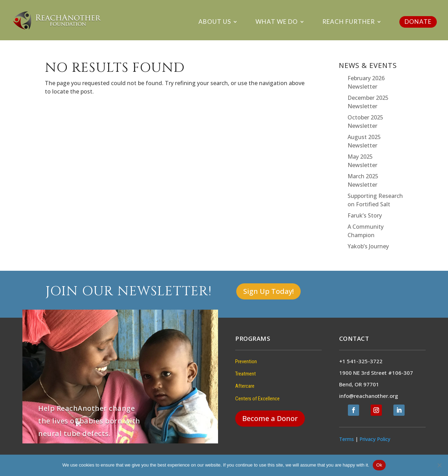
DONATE (418, 22)
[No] (439, 465)
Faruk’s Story (365, 215)
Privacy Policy (375, 439)
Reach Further (349, 22)
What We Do (277, 22)
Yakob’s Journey (368, 246)
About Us (215, 22)
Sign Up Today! (268, 291)
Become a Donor (270, 418)
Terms (346, 439)
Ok (379, 465)
